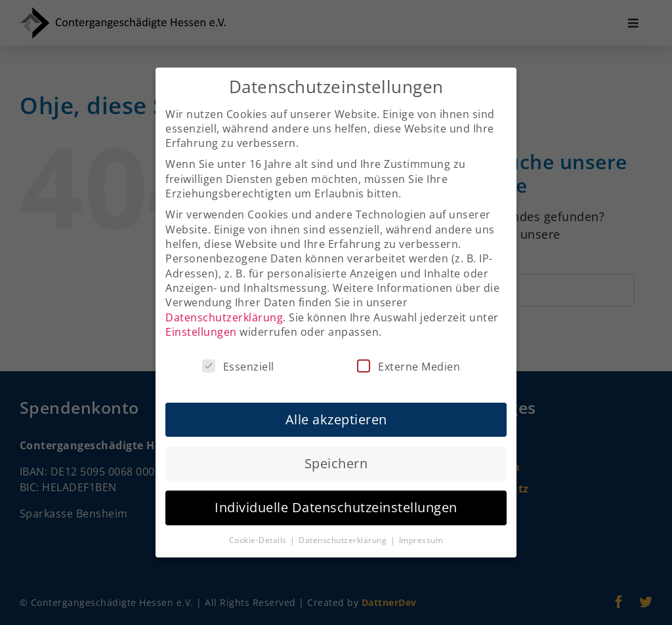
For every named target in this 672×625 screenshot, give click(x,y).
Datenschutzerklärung (224, 308)
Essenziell (238, 357)
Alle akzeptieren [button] (336, 410)
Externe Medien (409, 357)
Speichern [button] (336, 454)
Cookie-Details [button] (259, 530)
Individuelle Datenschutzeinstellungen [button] (336, 497)
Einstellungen (201, 322)
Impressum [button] (421, 530)
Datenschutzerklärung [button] (344, 530)
